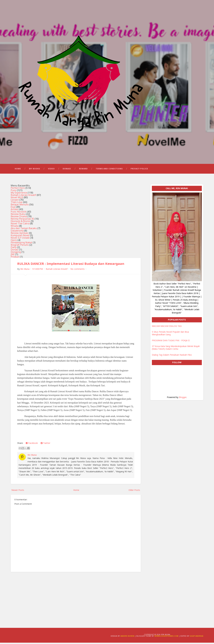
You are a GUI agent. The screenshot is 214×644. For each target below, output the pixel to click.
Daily (14, 249)
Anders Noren (127, 637)
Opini (14, 242)
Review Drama (19, 218)
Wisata (15, 227)
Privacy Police (139, 170)
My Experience (19, 194)
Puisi (14, 192)
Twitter (45, 444)
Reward (83, 170)
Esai (13, 208)
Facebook (32, 444)
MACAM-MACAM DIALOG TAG (167, 327)
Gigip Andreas (197, 637)
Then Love (17, 204)
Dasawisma (17, 232)
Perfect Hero (18, 189)
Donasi (67, 170)
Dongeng (16, 253)
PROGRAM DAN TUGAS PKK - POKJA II (171, 342)
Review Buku (18, 215)
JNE (13, 256)
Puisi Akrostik (19, 213)
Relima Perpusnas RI (22, 220)
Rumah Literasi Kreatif (23, 196)
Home (18, 170)
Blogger (183, 399)
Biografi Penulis (20, 246)
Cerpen (15, 201)
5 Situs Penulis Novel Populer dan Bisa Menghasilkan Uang (170, 335)
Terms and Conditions (109, 170)
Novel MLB (17, 199)
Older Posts (134, 491)
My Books (34, 170)
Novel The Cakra (20, 225)
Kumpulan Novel (20, 237)
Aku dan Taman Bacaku (24, 230)
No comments (78, 270)
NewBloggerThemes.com (166, 637)
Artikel (14, 211)
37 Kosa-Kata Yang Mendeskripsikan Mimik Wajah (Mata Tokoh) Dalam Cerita (176, 349)
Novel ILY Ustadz (20, 239)
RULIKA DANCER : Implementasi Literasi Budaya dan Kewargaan (71, 265)
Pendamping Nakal (21, 244)
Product (15, 258)
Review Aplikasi (20, 234)
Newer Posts (18, 491)
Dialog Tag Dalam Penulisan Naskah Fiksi (172, 356)
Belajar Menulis (20, 206)
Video (51, 170)
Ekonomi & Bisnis (20, 223)
